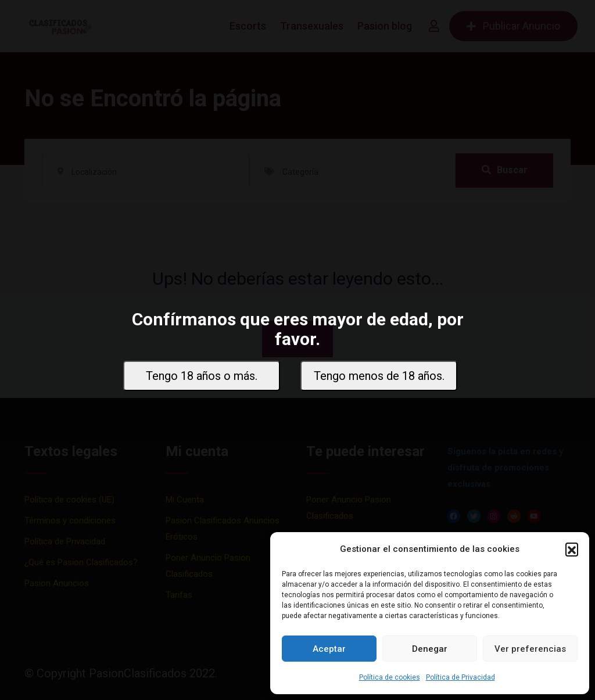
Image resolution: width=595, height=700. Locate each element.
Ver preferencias (530, 649)
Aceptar (329, 649)
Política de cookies (390, 677)
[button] (572, 549)
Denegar (430, 649)
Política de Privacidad (460, 677)
